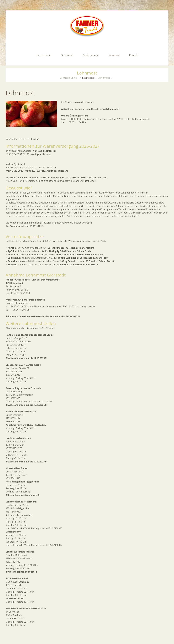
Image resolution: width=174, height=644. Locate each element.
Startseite (88, 78)
